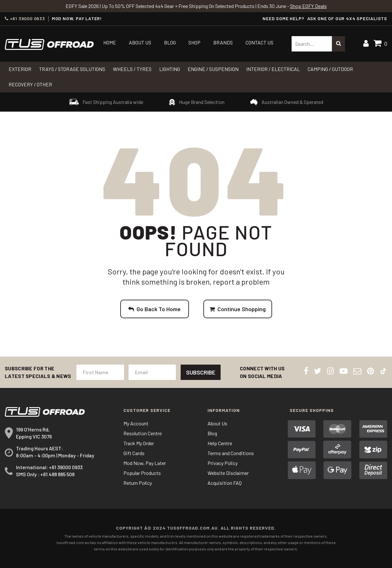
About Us (140, 42)
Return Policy (138, 483)
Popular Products (142, 473)
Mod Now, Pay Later (145, 463)
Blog (170, 42)
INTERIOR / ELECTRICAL (273, 69)
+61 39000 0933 (25, 19)
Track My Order (139, 443)
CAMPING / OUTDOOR (330, 69)
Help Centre (220, 443)
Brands (223, 42)
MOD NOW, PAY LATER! (77, 19)
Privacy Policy (223, 463)
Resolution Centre (143, 433)
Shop (194, 42)
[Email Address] (152, 372)
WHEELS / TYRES (132, 69)
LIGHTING (170, 69)
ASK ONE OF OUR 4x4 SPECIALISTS (347, 18)
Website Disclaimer (228, 473)
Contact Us (259, 42)
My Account (136, 423)
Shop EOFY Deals (308, 6)
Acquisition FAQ (225, 483)
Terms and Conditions (231, 453)
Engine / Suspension (213, 69)
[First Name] (100, 372)
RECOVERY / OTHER (30, 84)
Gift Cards (134, 453)
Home (110, 42)
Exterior (20, 69)
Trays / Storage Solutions (72, 69)
